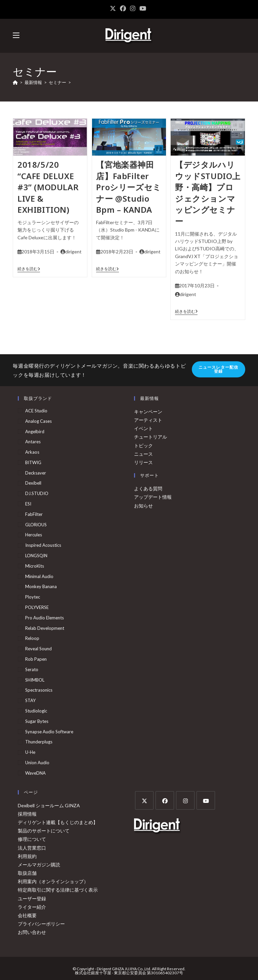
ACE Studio (36, 411)
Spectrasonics (39, 690)
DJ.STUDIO (37, 493)
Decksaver (36, 473)
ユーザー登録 (32, 899)
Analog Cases (38, 421)
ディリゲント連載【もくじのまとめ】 (58, 822)
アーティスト (148, 420)
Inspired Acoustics (43, 545)
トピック (143, 445)
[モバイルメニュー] (16, 35)
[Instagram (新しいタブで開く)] (133, 8)
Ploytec (33, 597)
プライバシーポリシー (41, 924)
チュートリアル (150, 437)
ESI (28, 504)
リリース (143, 462)
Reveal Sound (38, 649)
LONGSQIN (36, 556)
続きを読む (29, 269)
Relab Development (45, 628)
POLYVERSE (37, 607)
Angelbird (35, 432)
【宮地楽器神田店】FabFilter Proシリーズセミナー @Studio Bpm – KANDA (128, 187)
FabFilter (34, 514)
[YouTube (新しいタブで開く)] (143, 8)
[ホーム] (15, 82)
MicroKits (35, 566)
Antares (33, 442)
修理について (32, 839)
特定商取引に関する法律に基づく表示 (58, 890)
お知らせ (143, 506)
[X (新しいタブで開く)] (114, 8)
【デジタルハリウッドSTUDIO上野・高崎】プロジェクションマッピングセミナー (208, 193)
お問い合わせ (32, 932)
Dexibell (33, 483)
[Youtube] (206, 800)
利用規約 (27, 856)
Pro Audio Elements (45, 618)
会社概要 (27, 915)
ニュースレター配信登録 (219, 369)
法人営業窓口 (32, 848)
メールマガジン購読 (39, 865)
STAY (30, 700)
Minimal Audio (39, 576)
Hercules (34, 535)
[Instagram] (185, 800)
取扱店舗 (27, 873)
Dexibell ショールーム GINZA (49, 805)
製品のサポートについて (44, 831)
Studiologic (36, 711)
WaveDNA (35, 773)
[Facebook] (165, 800)
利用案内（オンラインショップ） (53, 881)
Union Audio (37, 763)
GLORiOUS (36, 525)
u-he (30, 752)
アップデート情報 (153, 497)
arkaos (32, 452)
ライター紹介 (32, 907)
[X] (144, 800)
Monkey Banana (41, 586)
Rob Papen (36, 659)
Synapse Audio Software (49, 732)
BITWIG (33, 462)
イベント (143, 428)
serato (32, 669)
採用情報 (27, 814)
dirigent (73, 252)
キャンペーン (148, 412)
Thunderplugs (39, 742)
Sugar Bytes (37, 721)
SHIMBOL (35, 680)
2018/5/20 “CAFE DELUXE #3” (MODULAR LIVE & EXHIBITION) (48, 187)
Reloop (32, 638)
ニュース (143, 454)
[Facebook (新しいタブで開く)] (123, 8)
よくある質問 (148, 488)
